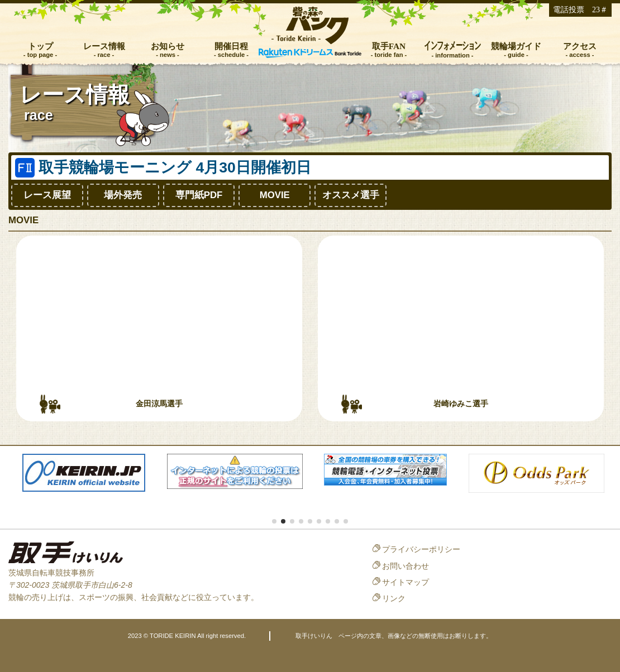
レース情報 (104, 46)
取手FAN (389, 46)
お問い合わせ (406, 566)
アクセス (580, 46)
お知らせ (168, 46)
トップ (40, 46)
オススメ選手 (351, 195)
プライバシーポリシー (421, 549)
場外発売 (123, 195)
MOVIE (275, 195)
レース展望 (47, 195)
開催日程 (231, 46)
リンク (394, 598)
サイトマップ (406, 582)
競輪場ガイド (516, 46)
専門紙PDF (199, 195)
